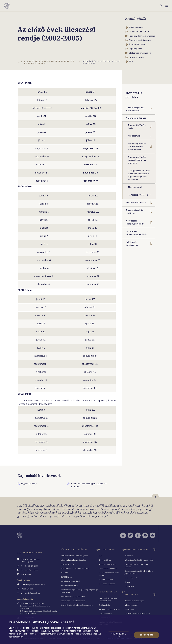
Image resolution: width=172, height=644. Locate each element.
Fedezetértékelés (67, 564)
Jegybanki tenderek (106, 579)
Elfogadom (146, 635)
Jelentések (129, 556)
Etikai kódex (129, 586)
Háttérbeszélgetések (138, 195)
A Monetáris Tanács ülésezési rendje (139, 560)
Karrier (127, 582)
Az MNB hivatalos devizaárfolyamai (74, 556)
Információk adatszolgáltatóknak (137, 613)
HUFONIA (64, 573)
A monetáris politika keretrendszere (135, 109)
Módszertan (129, 609)
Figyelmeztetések (105, 613)
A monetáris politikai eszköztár (135, 212)
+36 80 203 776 (27, 589)
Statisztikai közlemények (134, 601)
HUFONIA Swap (67, 577)
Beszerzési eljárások (107, 584)
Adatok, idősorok (131, 605)
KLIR (100, 556)
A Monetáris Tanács (136, 118)
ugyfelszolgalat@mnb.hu (30, 593)
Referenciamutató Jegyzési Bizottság (75, 568)
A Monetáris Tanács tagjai (137, 127)
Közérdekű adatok (132, 578)
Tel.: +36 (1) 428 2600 (29, 566)
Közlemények (134, 136)
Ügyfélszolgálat (104, 605)
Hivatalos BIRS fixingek (70, 585)
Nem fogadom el (119, 635)
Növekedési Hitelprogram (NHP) (135, 222)
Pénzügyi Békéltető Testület (109, 609)
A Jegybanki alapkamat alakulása (73, 560)
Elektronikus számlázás (108, 568)
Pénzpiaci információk (136, 203)
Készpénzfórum (105, 560)
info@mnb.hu (26, 574)
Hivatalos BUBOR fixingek (71, 581)
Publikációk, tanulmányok (132, 244)
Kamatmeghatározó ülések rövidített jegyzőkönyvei (137, 146)
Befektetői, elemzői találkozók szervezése (77, 605)
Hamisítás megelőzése (107, 564)
